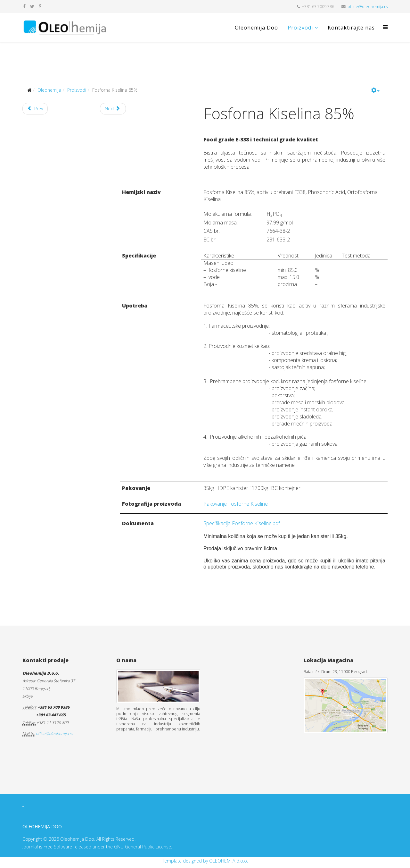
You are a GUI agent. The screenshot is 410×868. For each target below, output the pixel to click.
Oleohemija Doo (256, 28)
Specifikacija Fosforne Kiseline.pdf (242, 523)
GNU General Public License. (143, 847)
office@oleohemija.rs (368, 7)
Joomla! (30, 847)
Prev (35, 109)
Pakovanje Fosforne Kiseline (236, 504)
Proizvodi (300, 28)
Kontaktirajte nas (351, 28)
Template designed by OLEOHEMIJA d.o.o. (205, 861)
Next (112, 109)
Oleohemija (49, 90)
